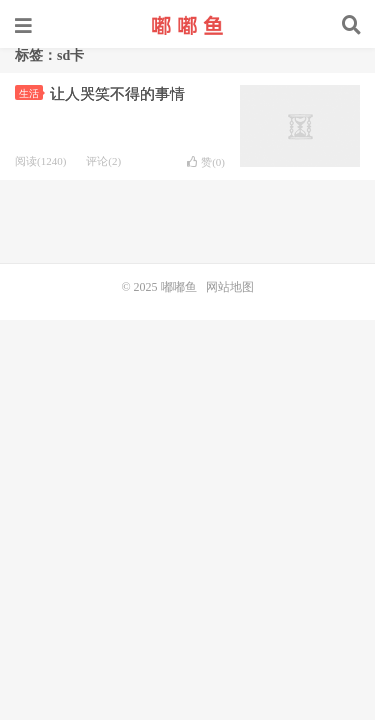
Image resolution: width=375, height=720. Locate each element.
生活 (31, 93)
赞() (206, 162)
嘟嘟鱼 (188, 25)
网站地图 (230, 287)
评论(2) (103, 161)
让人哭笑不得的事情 (117, 94)
